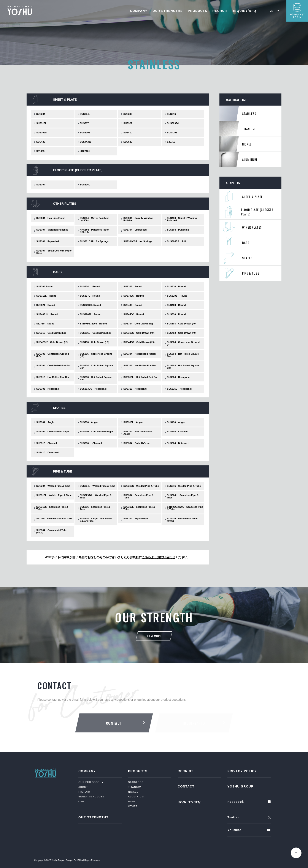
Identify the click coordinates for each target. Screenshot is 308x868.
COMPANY (139, 11)
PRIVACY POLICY (242, 771)
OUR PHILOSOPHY (91, 782)
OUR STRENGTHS (168, 11)
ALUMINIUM (136, 797)
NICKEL (133, 792)
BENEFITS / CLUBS (91, 797)
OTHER (133, 806)
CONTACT (186, 786)
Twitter (233, 817)
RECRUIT (220, 11)
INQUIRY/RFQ (245, 11)
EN (271, 11)
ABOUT (83, 787)
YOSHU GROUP (240, 786)
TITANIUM (135, 787)
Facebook (236, 802)
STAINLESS (136, 782)
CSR (81, 802)
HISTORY (85, 792)
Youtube (234, 830)
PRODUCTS (198, 11)
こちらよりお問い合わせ (159, 557)
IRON (132, 802)
